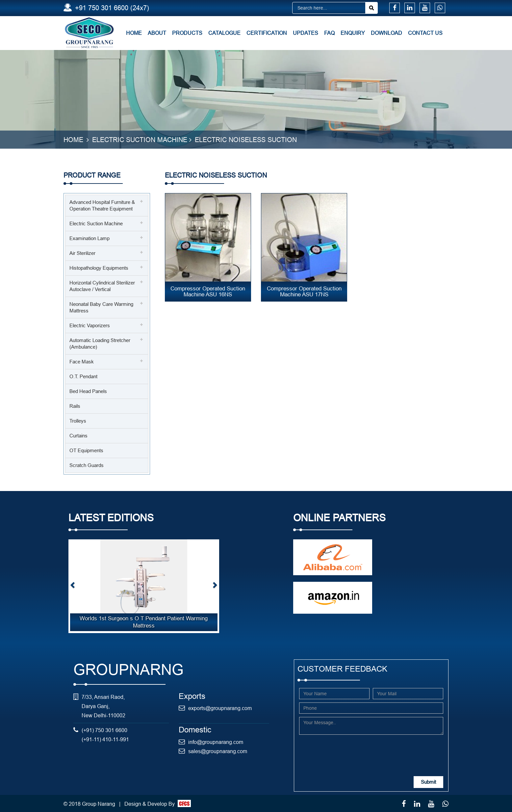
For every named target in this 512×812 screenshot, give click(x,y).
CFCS (184, 803)
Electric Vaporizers (90, 325)
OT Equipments (86, 450)
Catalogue (224, 33)
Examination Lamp (90, 238)
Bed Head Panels (88, 391)
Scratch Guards (87, 465)
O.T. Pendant (83, 376)
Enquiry (353, 33)
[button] (73, 586)
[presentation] (349, 750)
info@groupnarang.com (216, 742)
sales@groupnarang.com (218, 751)
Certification (267, 33)
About (157, 33)
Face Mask (82, 362)
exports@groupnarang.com (220, 708)
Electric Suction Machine (140, 140)
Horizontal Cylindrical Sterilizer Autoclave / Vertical (102, 286)
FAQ (329, 33)
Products (187, 33)
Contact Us (425, 33)
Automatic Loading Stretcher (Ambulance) (100, 344)
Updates (306, 33)
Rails (75, 406)
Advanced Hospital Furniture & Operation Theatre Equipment (102, 205)
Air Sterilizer (82, 253)
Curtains (78, 436)
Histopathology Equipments (99, 268)
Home (134, 33)
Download (386, 33)
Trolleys (78, 421)
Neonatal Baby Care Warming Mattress (101, 307)
